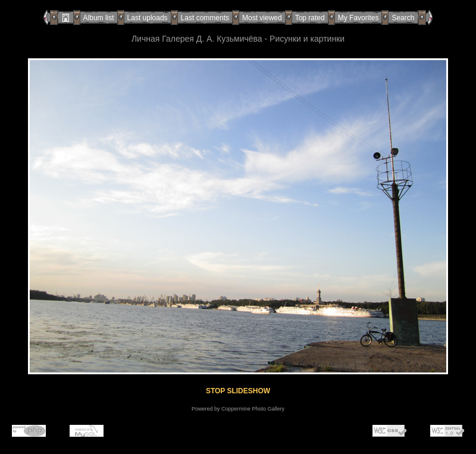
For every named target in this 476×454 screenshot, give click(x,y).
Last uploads (148, 18)
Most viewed (262, 18)
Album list (99, 18)
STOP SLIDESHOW (238, 391)
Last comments (205, 18)
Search (403, 18)
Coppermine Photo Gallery (253, 409)
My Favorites (358, 18)
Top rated (310, 18)
